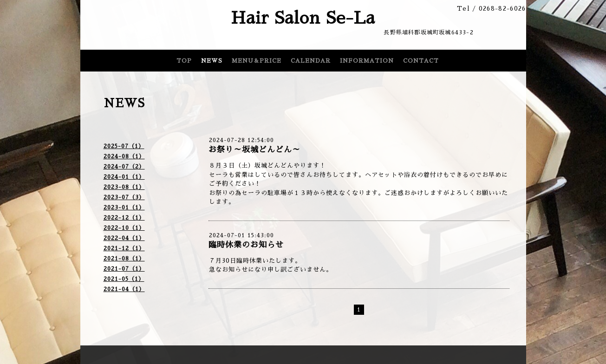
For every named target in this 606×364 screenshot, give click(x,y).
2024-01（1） (124, 177)
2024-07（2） (124, 167)
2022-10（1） (124, 228)
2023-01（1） (124, 208)
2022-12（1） (124, 218)
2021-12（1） (124, 248)
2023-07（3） (124, 197)
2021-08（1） (124, 259)
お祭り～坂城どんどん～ (254, 150)
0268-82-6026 (502, 9)
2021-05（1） (124, 279)
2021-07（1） (124, 269)
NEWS (212, 61)
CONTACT (421, 61)
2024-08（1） (124, 156)
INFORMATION (367, 61)
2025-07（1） (124, 146)
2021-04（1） (124, 289)
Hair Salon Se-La (303, 18)
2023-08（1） (124, 187)
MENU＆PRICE (257, 61)
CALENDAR (311, 61)
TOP (184, 61)
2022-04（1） (124, 238)
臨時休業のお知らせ (246, 245)
